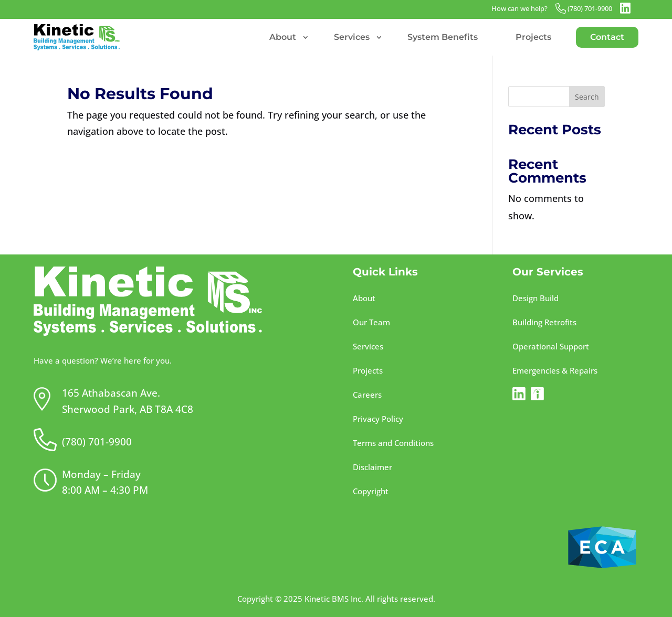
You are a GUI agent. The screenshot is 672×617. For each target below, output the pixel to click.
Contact (607, 37)
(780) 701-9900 (590, 8)
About (283, 37)
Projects (533, 37)
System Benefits (443, 37)
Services (352, 37)
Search (587, 97)
